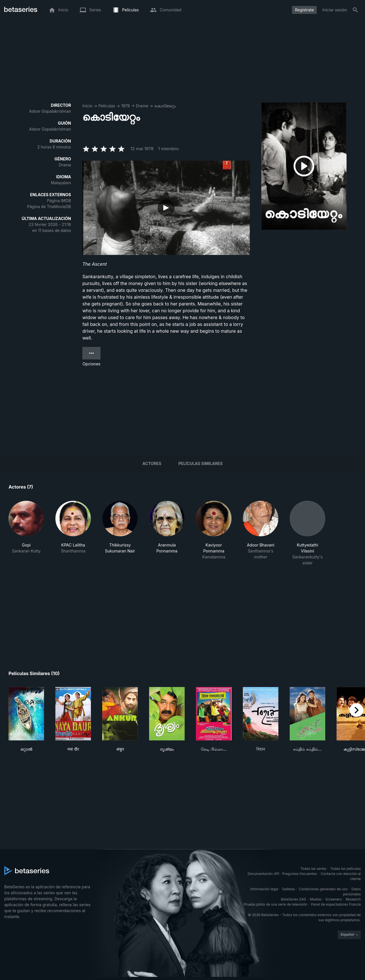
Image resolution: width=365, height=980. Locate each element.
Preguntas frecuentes (300, 874)
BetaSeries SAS (293, 899)
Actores (152, 463)
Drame (142, 106)
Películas (107, 106)
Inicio (87, 106)
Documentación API (264, 874)
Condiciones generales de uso (323, 889)
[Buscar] (355, 10)
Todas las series (313, 869)
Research (353, 899)
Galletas (289, 889)
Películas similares (201, 463)
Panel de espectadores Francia (336, 904)
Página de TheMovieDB (49, 207)
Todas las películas (346, 869)
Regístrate (304, 10)
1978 (125, 106)
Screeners (334, 899)
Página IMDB (59, 201)
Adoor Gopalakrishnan (50, 111)
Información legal (264, 889)
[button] (26, 533)
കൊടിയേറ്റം (165, 106)
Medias (316, 899)
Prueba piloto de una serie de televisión (275, 904)
